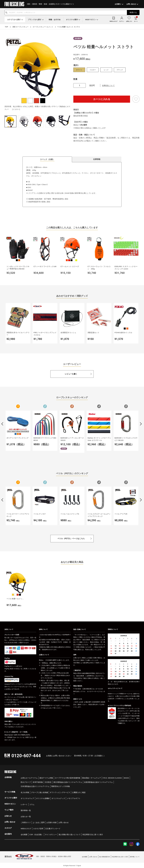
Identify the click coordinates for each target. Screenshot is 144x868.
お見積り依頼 (52, 822)
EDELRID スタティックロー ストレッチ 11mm (125, 267)
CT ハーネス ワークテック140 (45, 267)
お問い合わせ (64, 822)
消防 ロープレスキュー (20, 27)
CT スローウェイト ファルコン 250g (98, 267)
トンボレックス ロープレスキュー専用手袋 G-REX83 (18, 267)
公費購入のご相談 (79, 792)
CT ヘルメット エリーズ (69, 266)
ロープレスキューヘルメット (43, 27)
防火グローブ (26, 781)
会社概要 (24, 834)
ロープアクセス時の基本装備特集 (68, 777)
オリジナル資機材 (43, 798)
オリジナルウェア (27, 798)
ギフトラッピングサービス (60, 792)
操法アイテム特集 (46, 777)
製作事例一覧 (26, 810)
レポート (24, 804)
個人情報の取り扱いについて (70, 834)
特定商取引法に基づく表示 (93, 834)
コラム (32, 804)
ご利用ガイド (26, 822)
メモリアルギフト (74, 798)
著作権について (135, 856)
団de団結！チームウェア (92, 777)
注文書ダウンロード (53, 828)
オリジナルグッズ (58, 798)
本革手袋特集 (38, 781)
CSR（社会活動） (36, 834)
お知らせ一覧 (26, 816)
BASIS (126, 777)
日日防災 (48, 781)
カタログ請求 (38, 828)
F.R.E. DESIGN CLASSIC (112, 777)
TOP (6, 27)
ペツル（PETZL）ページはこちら (71, 538)
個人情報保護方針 (105, 856)
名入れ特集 (25, 792)
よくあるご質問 (39, 822)
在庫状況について (108, 85)
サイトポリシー (51, 834)
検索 (133, 12)
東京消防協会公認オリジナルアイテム (68, 781)
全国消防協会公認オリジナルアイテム (98, 781)
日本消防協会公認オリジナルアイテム (35, 786)
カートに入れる (102, 99)
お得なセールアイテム (29, 777)
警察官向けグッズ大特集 (61, 786)
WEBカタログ (26, 828)
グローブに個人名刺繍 (39, 792)
